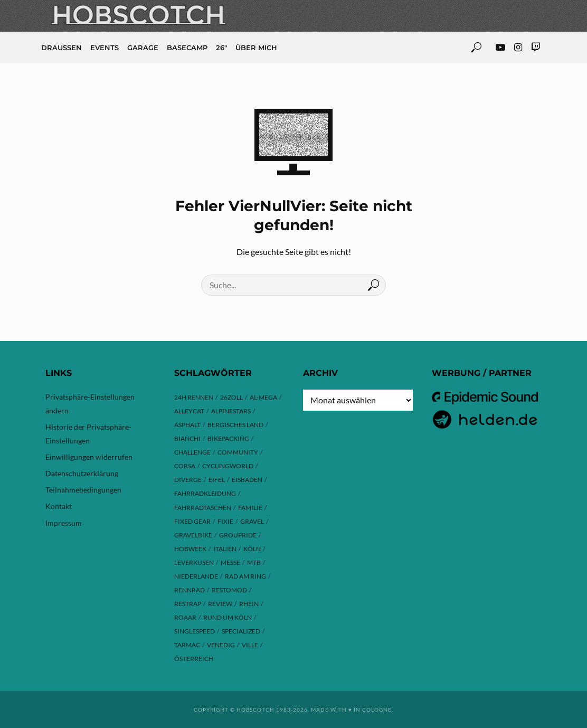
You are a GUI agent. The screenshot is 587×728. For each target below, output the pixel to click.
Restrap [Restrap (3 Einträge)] (188, 604)
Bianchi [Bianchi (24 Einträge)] (187, 438)
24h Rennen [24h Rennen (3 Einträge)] (194, 397)
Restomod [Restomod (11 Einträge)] (229, 590)
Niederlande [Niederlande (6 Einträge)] (196, 576)
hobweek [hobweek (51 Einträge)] (190, 549)
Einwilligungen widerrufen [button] (89, 457)
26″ (221, 48)
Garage (143, 48)
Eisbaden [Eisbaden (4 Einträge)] (247, 480)
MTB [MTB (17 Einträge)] (254, 562)
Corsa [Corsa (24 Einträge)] (185, 466)
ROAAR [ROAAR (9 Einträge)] (185, 617)
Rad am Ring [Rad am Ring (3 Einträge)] (245, 576)
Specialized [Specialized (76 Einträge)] (241, 631)
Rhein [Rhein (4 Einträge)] (249, 604)
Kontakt (59, 506)
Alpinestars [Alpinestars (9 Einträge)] (231, 411)
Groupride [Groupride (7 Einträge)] (238, 535)
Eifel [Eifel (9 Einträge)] (217, 480)
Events (105, 48)
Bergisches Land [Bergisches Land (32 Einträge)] (235, 425)
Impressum (64, 523)
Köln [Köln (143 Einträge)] (252, 549)
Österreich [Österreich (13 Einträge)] (194, 659)
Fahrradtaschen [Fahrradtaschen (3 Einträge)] (203, 508)
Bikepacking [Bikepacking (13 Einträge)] (228, 438)
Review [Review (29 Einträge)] (220, 604)
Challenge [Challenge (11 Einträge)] (192, 452)
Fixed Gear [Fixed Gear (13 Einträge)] (192, 521)
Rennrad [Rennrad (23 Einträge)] (190, 590)
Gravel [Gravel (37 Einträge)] (252, 521)
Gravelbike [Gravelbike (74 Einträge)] (193, 535)
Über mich (256, 48)
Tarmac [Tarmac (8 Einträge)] (187, 645)
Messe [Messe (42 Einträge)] (230, 562)
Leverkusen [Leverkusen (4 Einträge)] (194, 562)
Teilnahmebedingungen (83, 490)
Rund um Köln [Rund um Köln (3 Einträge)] (228, 617)
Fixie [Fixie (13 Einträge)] (225, 521)
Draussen (61, 48)
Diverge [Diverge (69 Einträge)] (188, 480)
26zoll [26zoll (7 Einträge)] (231, 397)
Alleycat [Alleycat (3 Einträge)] (189, 411)
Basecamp (187, 48)
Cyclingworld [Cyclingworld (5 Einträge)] (228, 466)
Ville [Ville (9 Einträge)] (250, 645)
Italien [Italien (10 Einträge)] (225, 549)
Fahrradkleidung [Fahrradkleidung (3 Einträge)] (205, 493)
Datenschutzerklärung (82, 473)
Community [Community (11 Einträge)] (238, 452)
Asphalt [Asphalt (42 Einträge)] (187, 425)
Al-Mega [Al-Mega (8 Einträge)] (263, 397)
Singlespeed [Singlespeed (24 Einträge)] (195, 631)
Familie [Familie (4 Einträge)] (250, 508)
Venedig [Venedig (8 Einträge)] (221, 645)
